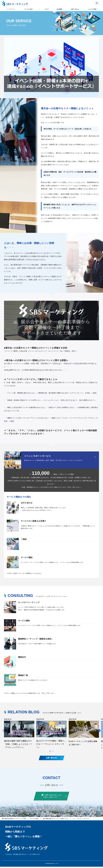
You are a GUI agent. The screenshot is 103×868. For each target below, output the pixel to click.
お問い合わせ (75, 9)
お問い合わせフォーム (31, 511)
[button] (50, 752)
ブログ (47, 9)
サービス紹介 (29, 9)
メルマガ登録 (92, 9)
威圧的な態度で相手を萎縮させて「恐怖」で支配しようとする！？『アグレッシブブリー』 (18, 745)
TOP (15, 820)
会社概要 (59, 9)
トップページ (11, 9)
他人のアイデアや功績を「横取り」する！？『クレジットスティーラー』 (51, 745)
